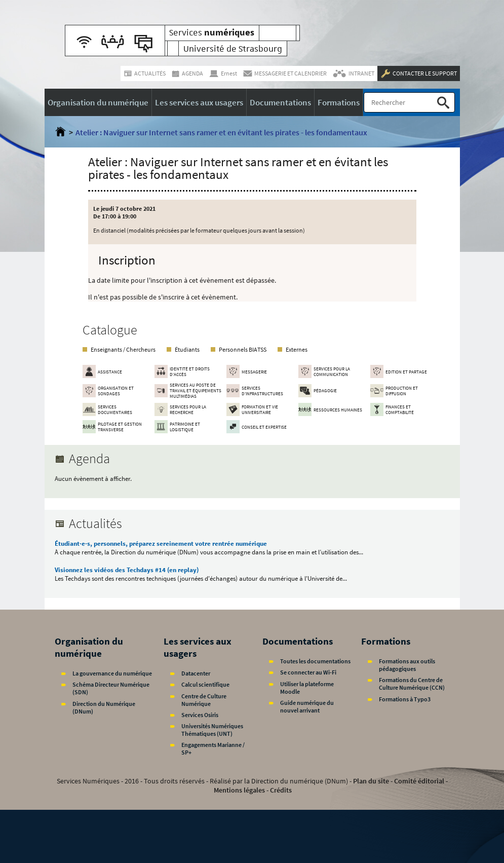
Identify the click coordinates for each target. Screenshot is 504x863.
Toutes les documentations (315, 661)
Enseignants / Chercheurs (123, 349)
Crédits (281, 790)
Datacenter (196, 673)
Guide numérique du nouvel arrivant (307, 706)
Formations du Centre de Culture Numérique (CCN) (412, 684)
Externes (297, 349)
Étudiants (187, 349)
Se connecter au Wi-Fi (308, 672)
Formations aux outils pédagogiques (407, 665)
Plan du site (371, 781)
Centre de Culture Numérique (204, 700)
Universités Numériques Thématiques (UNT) (212, 730)
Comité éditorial (419, 781)
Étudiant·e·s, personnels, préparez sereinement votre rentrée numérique (161, 543)
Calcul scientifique (205, 684)
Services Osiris (200, 715)
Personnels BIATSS (243, 349)
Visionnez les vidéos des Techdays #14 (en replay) (127, 570)
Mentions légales (239, 790)
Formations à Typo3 (405, 699)
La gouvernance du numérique (112, 673)
